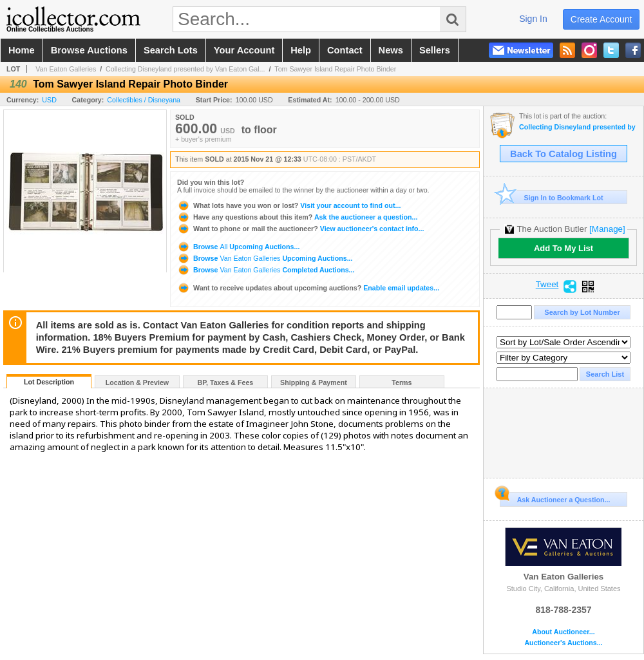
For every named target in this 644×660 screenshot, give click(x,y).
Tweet (547, 285)
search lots (171, 50)
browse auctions (89, 50)
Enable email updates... (308, 288)
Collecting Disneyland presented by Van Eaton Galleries (578, 127)
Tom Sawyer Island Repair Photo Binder (335, 69)
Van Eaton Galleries (66, 69)
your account (244, 50)
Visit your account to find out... (289, 205)
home (22, 50)
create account (601, 19)
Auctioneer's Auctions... (563, 643)
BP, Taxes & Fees (226, 382)
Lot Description (49, 382)
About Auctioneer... (563, 632)
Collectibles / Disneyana (144, 100)
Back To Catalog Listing (563, 154)
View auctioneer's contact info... (300, 229)
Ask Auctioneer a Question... (555, 498)
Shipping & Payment (314, 382)
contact (345, 50)
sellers (435, 50)
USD (49, 100)
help (301, 50)
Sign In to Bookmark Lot (552, 197)
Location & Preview (137, 382)
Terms (402, 382)
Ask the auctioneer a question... (297, 217)
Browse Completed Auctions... (266, 270)
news (391, 50)
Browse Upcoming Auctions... (238, 247)
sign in (533, 19)
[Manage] (607, 229)
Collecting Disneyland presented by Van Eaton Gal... (185, 69)
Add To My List (563, 248)
